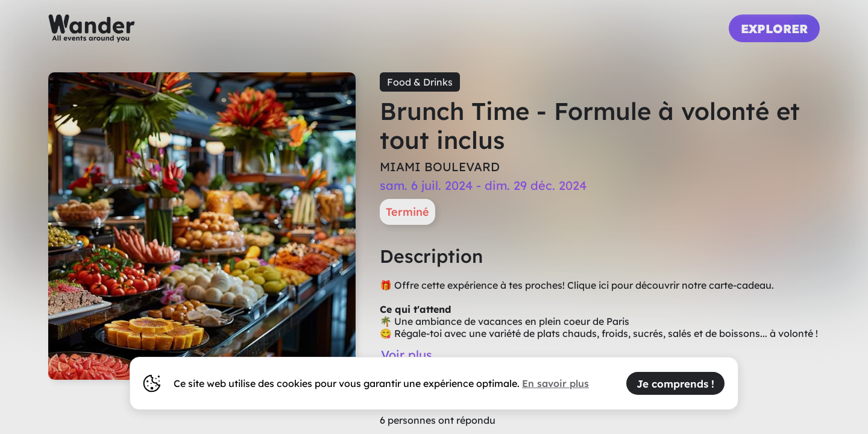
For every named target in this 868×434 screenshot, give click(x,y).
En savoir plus (555, 383)
